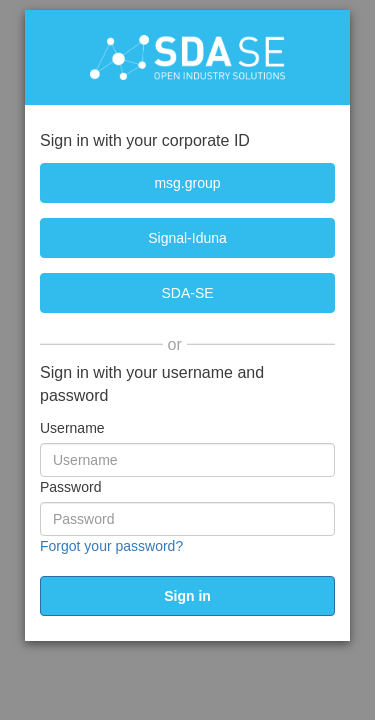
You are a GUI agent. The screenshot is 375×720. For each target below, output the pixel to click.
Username (72, 428)
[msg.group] (187, 183)
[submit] (187, 596)
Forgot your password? (111, 546)
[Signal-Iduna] (187, 238)
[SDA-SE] (187, 293)
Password (70, 487)
